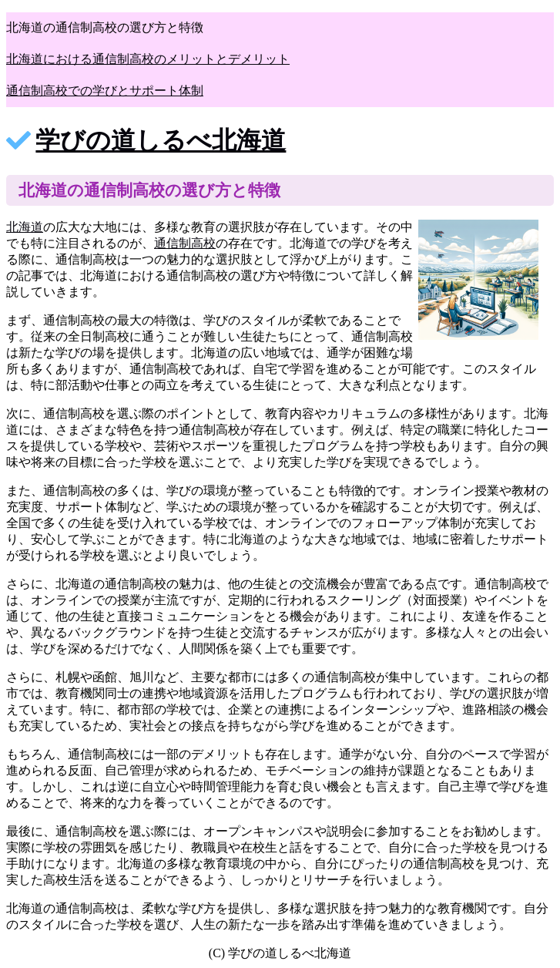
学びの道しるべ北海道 (161, 140)
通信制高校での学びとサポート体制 (105, 91)
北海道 (25, 227)
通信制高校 (185, 243)
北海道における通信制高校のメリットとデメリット (148, 59)
